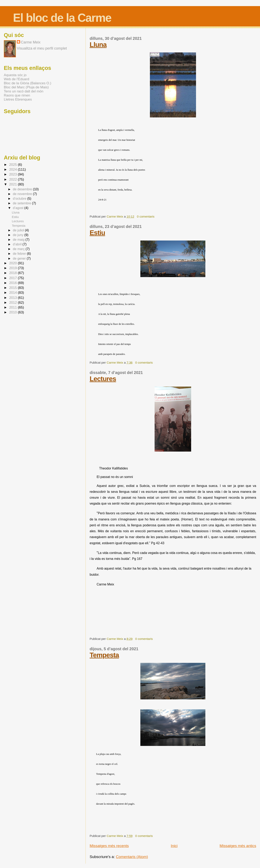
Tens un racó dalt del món (24, 91)
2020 (14, 263)
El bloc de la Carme (62, 18)
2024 (14, 170)
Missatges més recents (109, 846)
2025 (14, 165)
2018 (14, 273)
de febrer (20, 254)
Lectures (103, 379)
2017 (14, 278)
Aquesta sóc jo (15, 75)
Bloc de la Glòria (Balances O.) (28, 83)
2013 (14, 298)
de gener (20, 258)
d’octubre (20, 198)
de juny (19, 235)
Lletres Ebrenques (18, 99)
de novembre (23, 194)
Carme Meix (115, 216)
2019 (14, 268)
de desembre (23, 189)
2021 (14, 184)
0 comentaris (146, 216)
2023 (14, 174)
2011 (14, 307)
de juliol (19, 230)
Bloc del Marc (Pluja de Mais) (26, 87)
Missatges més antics (238, 846)
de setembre (22, 203)
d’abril (18, 244)
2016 (14, 283)
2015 (14, 288)
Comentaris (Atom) (132, 857)
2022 (14, 179)
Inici (174, 846)
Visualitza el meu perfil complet (42, 48)
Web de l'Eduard (17, 79)
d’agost (19, 208)
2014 (14, 293)
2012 (14, 303)
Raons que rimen (17, 95)
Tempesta (104, 655)
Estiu (97, 233)
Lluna (98, 45)
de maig (19, 239)
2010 (14, 312)
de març (19, 249)
